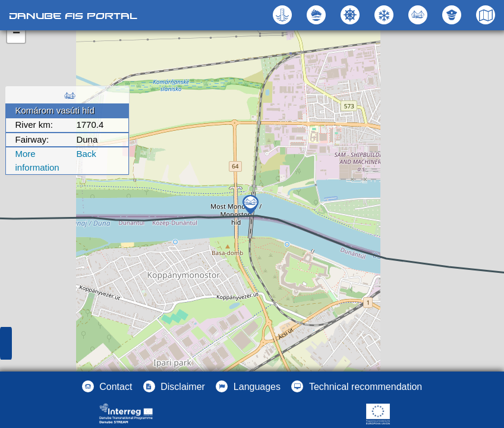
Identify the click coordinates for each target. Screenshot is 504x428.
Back (86, 154)
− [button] (16, 34)
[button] (419, 15)
